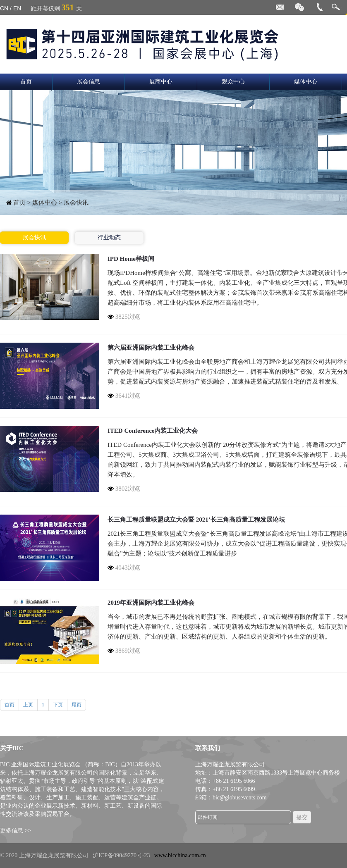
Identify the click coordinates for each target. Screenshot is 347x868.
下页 (58, 705)
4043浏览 (124, 568)
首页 (26, 82)
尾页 (77, 705)
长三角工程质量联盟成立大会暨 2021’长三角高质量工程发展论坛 (196, 520)
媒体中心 (306, 82)
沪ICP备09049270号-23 (121, 855)
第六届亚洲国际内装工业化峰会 (151, 348)
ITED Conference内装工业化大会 (153, 431)
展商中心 (161, 82)
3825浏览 (124, 317)
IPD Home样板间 (131, 259)
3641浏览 (124, 396)
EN (17, 8)
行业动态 (109, 237)
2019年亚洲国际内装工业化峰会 (151, 603)
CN (4, 8)
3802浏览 (124, 489)
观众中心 (233, 82)
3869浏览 (124, 651)
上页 (28, 705)
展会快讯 (34, 237)
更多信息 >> (16, 831)
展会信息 (89, 82)
